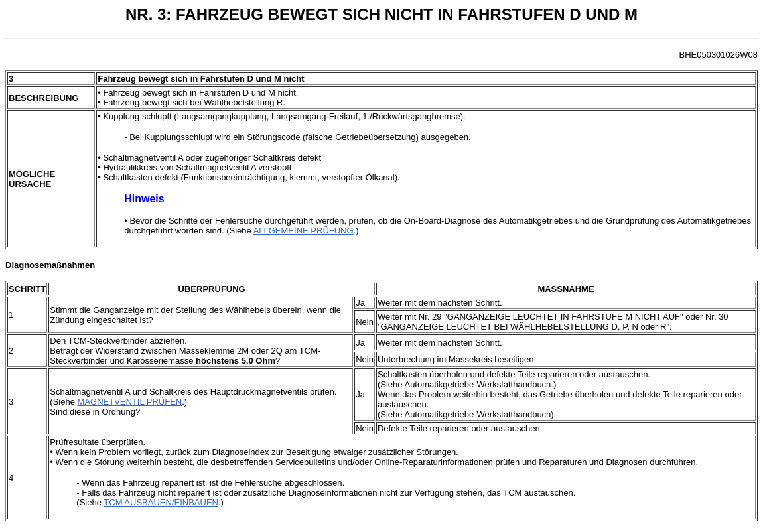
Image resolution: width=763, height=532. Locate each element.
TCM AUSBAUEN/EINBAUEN (161, 502)
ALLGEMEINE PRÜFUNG (304, 231)
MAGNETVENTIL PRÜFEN (130, 402)
